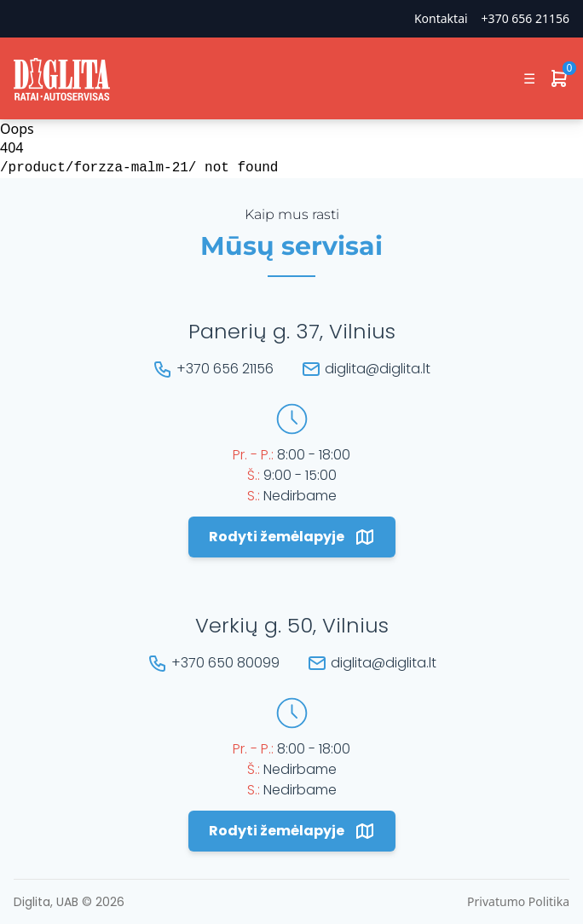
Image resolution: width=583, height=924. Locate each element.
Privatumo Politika (518, 901)
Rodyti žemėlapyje (292, 537)
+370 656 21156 (525, 18)
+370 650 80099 (225, 663)
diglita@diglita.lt (378, 369)
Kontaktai (441, 18)
